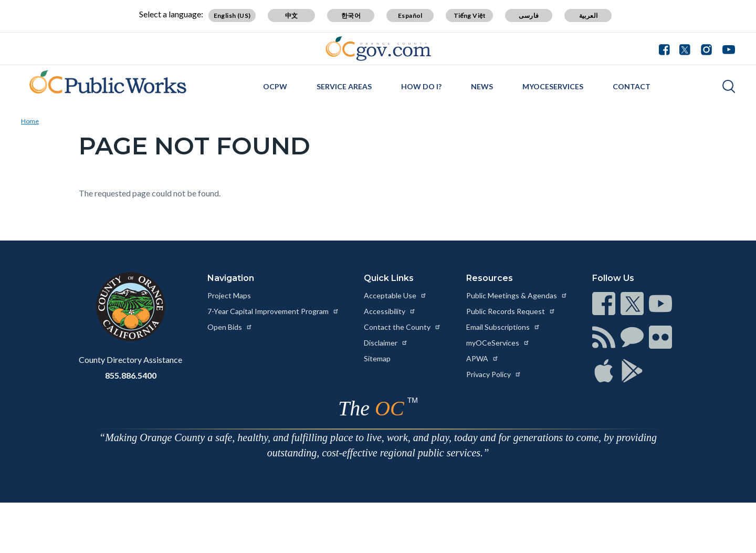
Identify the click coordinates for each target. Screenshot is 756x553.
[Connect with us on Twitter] (685, 48)
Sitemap (377, 358)
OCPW (275, 86)
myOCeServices (553, 86)
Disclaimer (386, 343)
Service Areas (344, 86)
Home (30, 121)
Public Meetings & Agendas (517, 295)
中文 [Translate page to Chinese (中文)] (292, 15)
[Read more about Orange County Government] (378, 49)
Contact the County (402, 327)
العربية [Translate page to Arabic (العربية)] (589, 15)
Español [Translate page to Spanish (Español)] (410, 15)
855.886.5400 (131, 375)
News (482, 86)
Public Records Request (511, 311)
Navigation (231, 278)
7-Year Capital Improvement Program (273, 311)
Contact (632, 86)
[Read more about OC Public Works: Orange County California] (104, 85)
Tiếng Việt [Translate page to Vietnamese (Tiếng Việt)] (470, 15)
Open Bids (230, 327)
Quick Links (389, 278)
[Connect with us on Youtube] (726, 48)
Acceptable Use (395, 295)
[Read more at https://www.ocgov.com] (130, 307)
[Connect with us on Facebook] (667, 48)
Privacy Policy (494, 374)
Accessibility (390, 311)
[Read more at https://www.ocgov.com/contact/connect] (604, 304)
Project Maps (229, 295)
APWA (482, 358)
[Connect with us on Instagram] (706, 48)
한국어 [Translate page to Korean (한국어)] (351, 15)
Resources (490, 278)
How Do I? (421, 86)
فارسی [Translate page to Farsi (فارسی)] (529, 15)
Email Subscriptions (503, 327)
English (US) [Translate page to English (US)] (232, 15)
